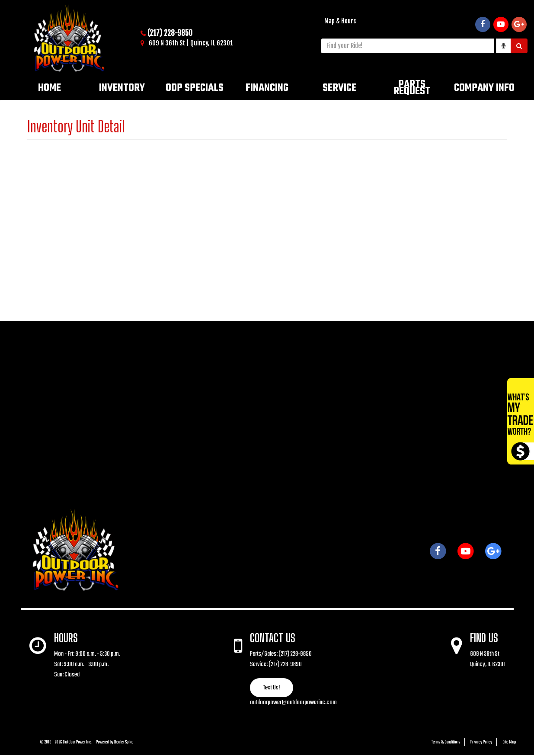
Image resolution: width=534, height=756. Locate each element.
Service (339, 88)
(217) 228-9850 (170, 33)
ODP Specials (195, 88)
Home (50, 88)
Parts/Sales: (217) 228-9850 (281, 654)
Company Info (484, 88)
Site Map (509, 742)
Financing (267, 88)
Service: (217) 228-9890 (276, 664)
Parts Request (412, 88)
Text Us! (272, 688)
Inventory (122, 88)
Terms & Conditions (446, 742)
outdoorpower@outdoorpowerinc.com (293, 702)
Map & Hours (340, 21)
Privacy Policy (481, 742)
